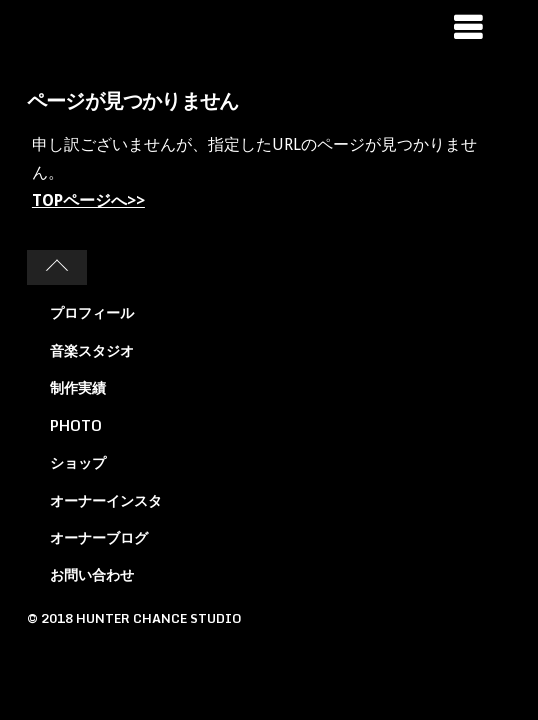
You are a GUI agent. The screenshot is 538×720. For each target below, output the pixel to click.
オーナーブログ (99, 537)
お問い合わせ (92, 574)
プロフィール (92, 312)
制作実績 (78, 387)
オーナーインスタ (106, 500)
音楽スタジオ (92, 350)
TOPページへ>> (88, 200)
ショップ (78, 462)
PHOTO (76, 425)
